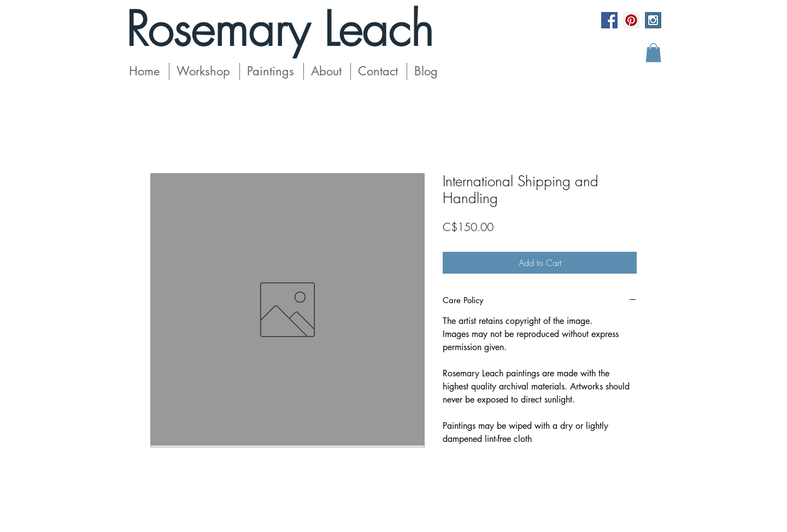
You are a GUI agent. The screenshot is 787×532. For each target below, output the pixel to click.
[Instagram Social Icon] (653, 20)
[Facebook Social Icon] (609, 20)
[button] (653, 53)
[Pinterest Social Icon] (631, 20)
